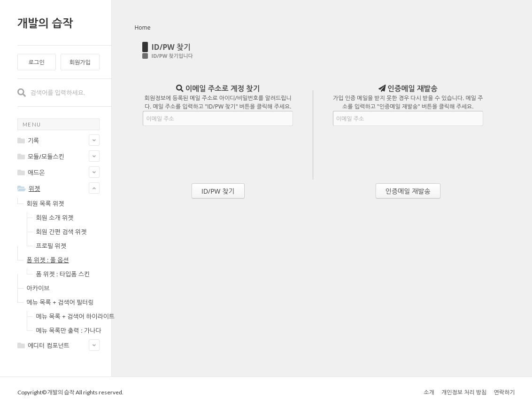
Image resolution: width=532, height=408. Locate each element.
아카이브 (38, 288)
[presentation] (218, 157)
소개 (429, 392)
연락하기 (504, 392)
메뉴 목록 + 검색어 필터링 (60, 302)
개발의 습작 (45, 23)
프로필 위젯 (51, 246)
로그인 (37, 62)
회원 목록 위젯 (46, 204)
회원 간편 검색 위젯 (62, 232)
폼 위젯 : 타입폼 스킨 (63, 274)
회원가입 (80, 62)
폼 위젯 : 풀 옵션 (48, 260)
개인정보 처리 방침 (464, 392)
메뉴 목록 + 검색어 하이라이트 (76, 316)
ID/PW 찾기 (171, 47)
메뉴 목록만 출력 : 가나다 (69, 330)
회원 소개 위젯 (55, 218)
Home (143, 27)
